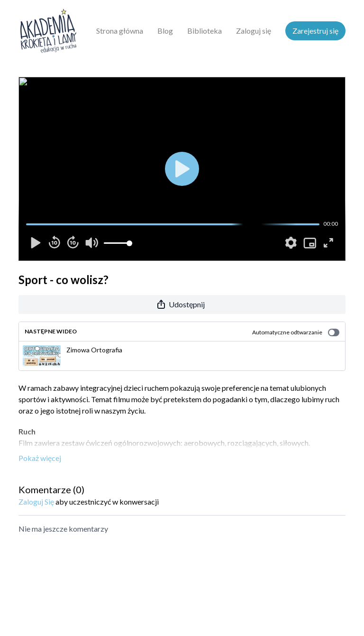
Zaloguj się (254, 31)
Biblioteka (205, 31)
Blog (165, 31)
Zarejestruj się (315, 31)
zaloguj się (36, 502)
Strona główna (120, 31)
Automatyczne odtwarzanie (296, 332)
